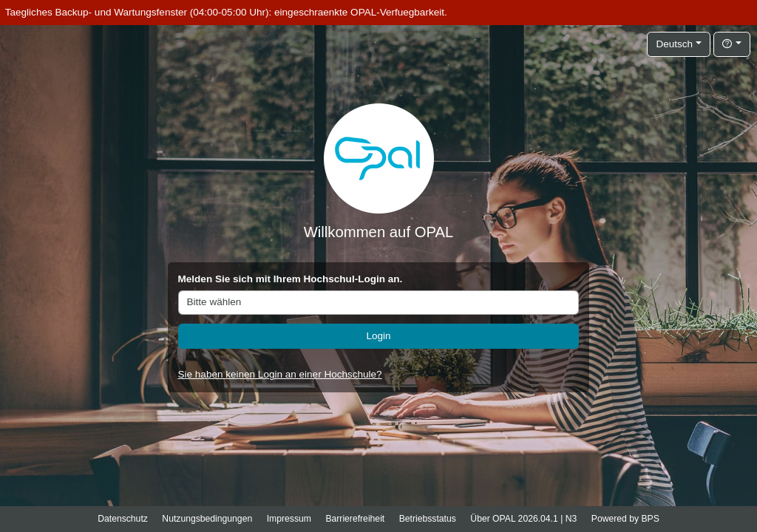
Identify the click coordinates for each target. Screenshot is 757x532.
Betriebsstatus (428, 519)
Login (378, 336)
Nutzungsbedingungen (207, 519)
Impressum (289, 519)
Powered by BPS (625, 519)
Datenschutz (123, 519)
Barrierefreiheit (355, 519)
